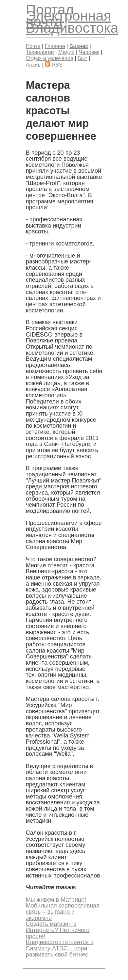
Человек (89, 52)
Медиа (66, 52)
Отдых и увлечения (50, 58)
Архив (33, 65)
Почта (33, 46)
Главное (55, 46)
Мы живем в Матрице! (56, 900)
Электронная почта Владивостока (72, 22)
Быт (82, 58)
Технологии (40, 52)
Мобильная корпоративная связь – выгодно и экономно (63, 912)
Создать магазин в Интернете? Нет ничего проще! (58, 930)
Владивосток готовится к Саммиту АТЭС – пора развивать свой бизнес (60, 948)
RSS (54, 65)
